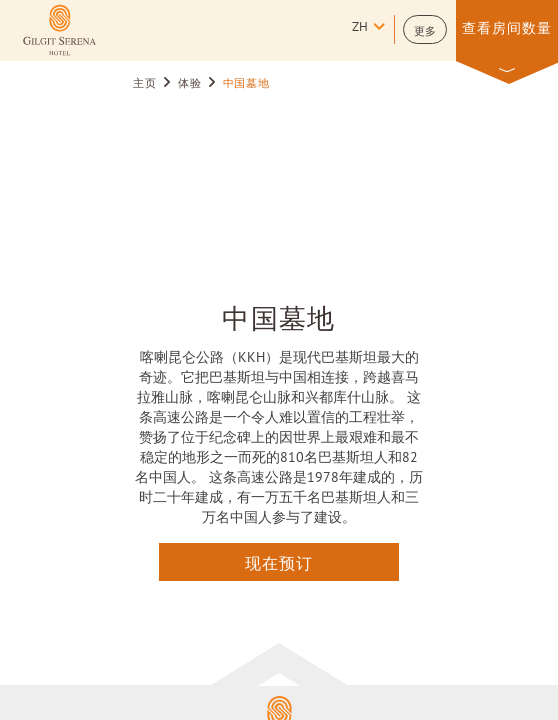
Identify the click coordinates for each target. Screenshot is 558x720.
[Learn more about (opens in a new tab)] (59, 30)
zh (360, 28)
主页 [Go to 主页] (144, 84)
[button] (425, 29)
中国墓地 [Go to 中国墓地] (246, 84)
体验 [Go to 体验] (189, 84)
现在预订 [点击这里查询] (279, 562)
